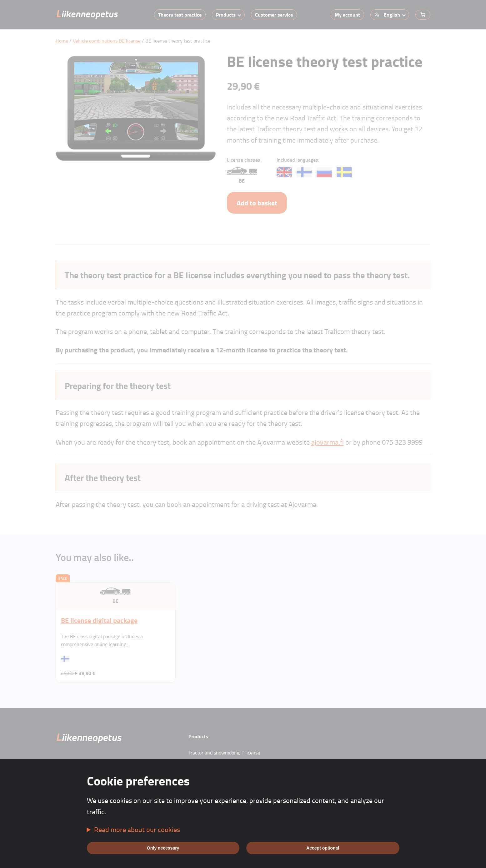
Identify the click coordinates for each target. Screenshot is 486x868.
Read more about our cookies (137, 829)
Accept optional (323, 848)
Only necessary (163, 848)
